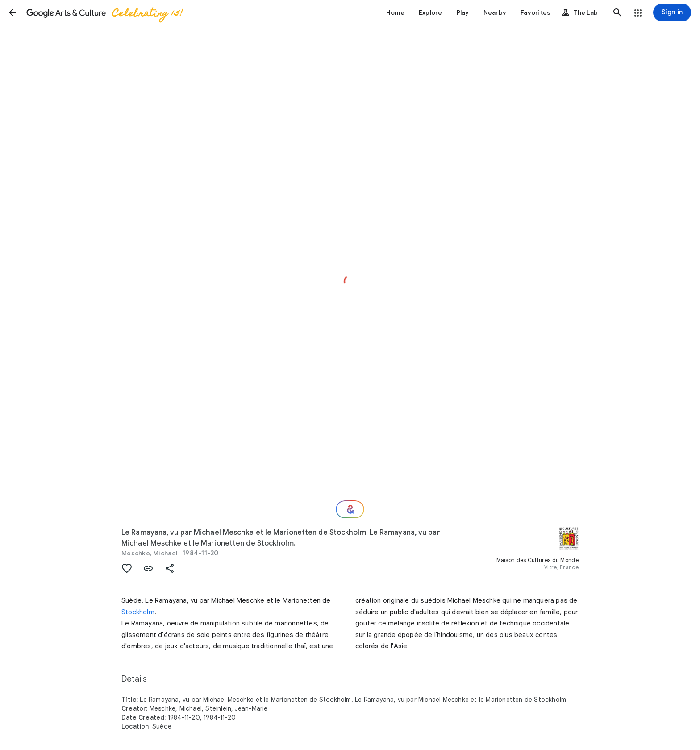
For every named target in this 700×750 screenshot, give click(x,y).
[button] (12, 12)
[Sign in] (672, 12)
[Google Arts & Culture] (104, 12)
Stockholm (138, 612)
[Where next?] (350, 509)
